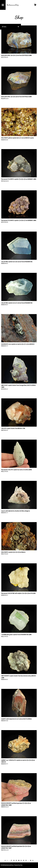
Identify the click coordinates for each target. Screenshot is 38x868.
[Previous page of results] (5, 860)
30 (19, 860)
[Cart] (35, 5)
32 (24, 860)
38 (31, 860)
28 (14, 860)
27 (11, 860)
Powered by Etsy (18, 865)
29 (16, 860)
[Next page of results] (33, 860)
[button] (10, 27)
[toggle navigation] (3, 5)
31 (21, 860)
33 (26, 860)
